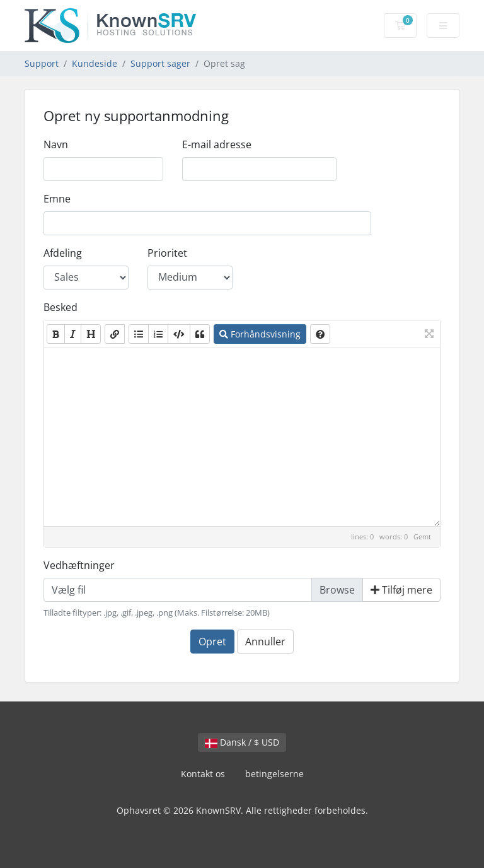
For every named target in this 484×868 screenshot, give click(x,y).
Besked (60, 307)
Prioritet (167, 253)
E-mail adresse (217, 144)
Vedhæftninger (79, 565)
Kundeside (95, 63)
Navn (56, 144)
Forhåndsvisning (260, 334)
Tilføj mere (401, 590)
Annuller (265, 642)
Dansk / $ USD (242, 742)
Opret (212, 642)
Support (42, 63)
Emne (57, 199)
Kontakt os (203, 774)
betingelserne (274, 774)
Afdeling (63, 253)
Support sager (160, 63)
